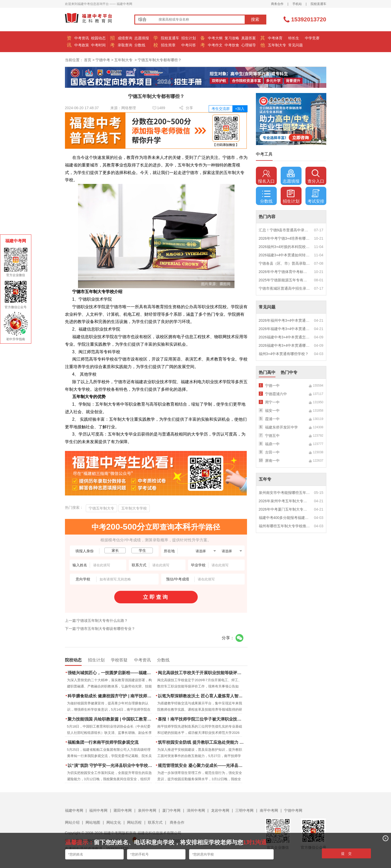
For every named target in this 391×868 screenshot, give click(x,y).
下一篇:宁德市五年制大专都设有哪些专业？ (100, 629)
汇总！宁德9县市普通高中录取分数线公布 (285, 230)
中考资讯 (82, 38)
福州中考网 (98, 810)
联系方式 (155, 822)
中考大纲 (215, 38)
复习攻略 (232, 38)
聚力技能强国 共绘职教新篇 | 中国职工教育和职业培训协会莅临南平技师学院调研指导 (111, 719)
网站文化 (114, 822)
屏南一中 (272, 461)
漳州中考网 (196, 810)
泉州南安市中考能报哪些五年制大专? (285, 493)
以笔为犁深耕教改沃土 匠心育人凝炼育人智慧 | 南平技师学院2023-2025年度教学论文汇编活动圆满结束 (201, 696)
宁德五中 (272, 436)
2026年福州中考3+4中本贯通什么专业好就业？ (285, 320)
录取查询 (125, 45)
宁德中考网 (293, 810)
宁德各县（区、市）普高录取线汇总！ (285, 263)
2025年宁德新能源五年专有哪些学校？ (285, 280)
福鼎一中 (272, 444)
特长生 (294, 38)
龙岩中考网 (220, 810)
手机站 (297, 4)
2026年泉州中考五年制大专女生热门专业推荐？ (285, 501)
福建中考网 (74, 810)
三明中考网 (244, 810)
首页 (88, 60)
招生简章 (168, 45)
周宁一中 (272, 402)
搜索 (255, 19)
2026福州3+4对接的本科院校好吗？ (285, 247)
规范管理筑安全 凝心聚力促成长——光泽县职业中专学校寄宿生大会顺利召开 (201, 765)
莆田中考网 (123, 810)
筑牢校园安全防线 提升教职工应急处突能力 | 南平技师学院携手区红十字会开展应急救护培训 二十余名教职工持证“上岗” (201, 742)
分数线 (140, 45)
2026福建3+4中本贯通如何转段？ (285, 255)
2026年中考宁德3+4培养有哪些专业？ (285, 238)
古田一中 (272, 452)
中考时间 (98, 45)
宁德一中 (272, 386)
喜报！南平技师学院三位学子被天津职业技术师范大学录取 (201, 719)
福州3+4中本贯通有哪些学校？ (284, 354)
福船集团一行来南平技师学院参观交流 (103, 742)
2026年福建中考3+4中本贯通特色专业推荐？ (285, 329)
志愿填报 (142, 38)
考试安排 (316, 196)
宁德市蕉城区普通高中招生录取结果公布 (285, 288)
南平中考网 (269, 810)
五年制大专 (277, 45)
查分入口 (316, 176)
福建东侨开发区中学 (281, 427)
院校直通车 (318, 4)
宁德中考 (103, 60)
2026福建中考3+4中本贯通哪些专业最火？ (285, 345)
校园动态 (98, 38)
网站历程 (134, 822)
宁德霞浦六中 (276, 394)
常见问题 (296, 45)
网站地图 (93, 822)
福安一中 (272, 411)
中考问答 (189, 45)
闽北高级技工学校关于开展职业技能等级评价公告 (201, 673)
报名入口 (266, 176)
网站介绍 (72, 822)
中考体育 (275, 38)
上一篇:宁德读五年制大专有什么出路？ (97, 621)
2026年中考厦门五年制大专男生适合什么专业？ (285, 509)
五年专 (265, 479)
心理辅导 (249, 45)
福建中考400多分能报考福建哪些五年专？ (285, 518)
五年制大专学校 (134, 508)
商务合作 (277, 4)
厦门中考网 (171, 810)
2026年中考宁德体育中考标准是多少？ (285, 272)
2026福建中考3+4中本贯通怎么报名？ (285, 337)
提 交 (347, 854)
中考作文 (215, 45)
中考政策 (82, 45)
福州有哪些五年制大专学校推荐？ (285, 526)
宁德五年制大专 (101, 508)
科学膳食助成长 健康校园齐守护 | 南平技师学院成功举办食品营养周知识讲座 (111, 696)
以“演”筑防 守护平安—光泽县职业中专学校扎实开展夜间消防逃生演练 (111, 765)
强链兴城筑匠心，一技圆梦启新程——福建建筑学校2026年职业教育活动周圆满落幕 (111, 673)
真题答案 (249, 38)
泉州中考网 (147, 810)
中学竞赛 (312, 38)
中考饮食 (232, 45)
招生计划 (189, 38)
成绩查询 (125, 38)
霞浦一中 (272, 419)
